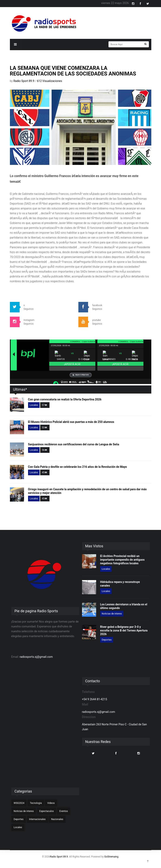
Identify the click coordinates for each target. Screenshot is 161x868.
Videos (51, 803)
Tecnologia (36, 803)
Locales (34, 405)
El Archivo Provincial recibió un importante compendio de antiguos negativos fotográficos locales (122, 560)
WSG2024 (19, 803)
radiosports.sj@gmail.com (36, 657)
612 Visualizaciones (49, 81)
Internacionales (37, 819)
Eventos (64, 811)
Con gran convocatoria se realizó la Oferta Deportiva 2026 (65, 399)
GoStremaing (111, 857)
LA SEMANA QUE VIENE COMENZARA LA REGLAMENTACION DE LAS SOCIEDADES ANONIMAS (73, 71)
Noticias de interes (112, 614)
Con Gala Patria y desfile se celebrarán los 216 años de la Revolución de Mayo (78, 467)
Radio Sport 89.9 (24, 81)
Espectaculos (47, 811)
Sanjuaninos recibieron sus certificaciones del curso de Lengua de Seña (74, 444)
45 (45, 472)
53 (45, 428)
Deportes (107, 640)
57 (45, 405)
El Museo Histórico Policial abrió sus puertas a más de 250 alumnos (71, 422)
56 (45, 450)
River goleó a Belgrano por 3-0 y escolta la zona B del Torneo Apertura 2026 (124, 630)
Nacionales (57, 819)
